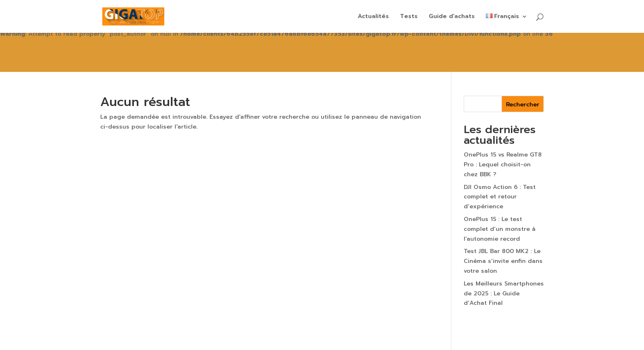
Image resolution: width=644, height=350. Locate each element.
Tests (409, 17)
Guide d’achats (452, 17)
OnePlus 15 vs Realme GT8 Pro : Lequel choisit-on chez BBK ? (503, 165)
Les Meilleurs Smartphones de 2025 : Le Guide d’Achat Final (504, 294)
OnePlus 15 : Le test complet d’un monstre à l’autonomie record (500, 229)
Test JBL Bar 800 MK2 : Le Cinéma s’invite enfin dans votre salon (503, 261)
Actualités (373, 17)
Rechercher (523, 105)
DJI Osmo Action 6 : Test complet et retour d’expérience (500, 197)
